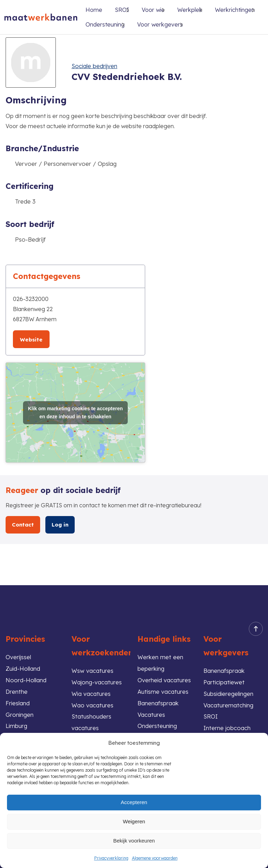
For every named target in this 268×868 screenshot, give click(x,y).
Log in (60, 524)
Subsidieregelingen (229, 692)
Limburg (17, 725)
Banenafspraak (224, 669)
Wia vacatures (91, 692)
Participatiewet (225, 680)
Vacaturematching (229, 704)
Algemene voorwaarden (155, 858)
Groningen (20, 713)
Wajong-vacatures (97, 680)
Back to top (254, 627)
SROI (211, 716)
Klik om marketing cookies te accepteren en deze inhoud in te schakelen (75, 412)
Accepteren (134, 802)
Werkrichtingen (235, 10)
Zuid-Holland (23, 667)
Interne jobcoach (227, 727)
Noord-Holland (26, 679)
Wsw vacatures (92, 669)
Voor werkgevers (160, 24)
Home (94, 10)
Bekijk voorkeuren (134, 841)
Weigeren (134, 821)
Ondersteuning (105, 24)
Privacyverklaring (111, 858)
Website (31, 340)
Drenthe (17, 690)
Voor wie (153, 10)
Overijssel (19, 655)
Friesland (18, 702)
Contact (23, 524)
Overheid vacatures (164, 679)
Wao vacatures (92, 704)
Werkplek (190, 10)
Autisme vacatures (163, 690)
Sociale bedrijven (95, 66)
